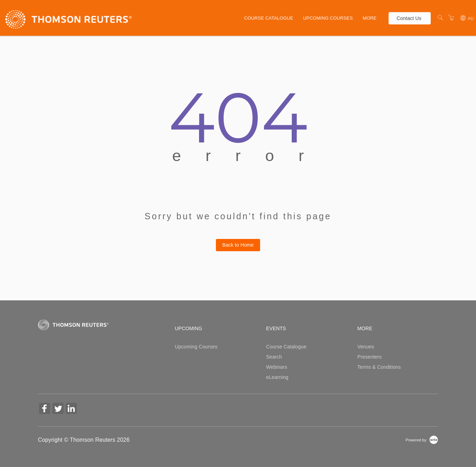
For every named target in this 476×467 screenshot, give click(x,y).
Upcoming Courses (328, 18)
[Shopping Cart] (451, 18)
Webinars (277, 367)
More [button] (370, 18)
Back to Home (238, 245)
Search (274, 357)
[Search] (440, 18)
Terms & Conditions (379, 367)
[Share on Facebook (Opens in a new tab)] (45, 409)
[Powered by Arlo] (422, 440)
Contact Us (409, 18)
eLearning (277, 377)
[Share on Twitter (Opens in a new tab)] (58, 409)
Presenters (369, 357)
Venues (366, 347)
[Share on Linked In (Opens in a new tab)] (71, 409)
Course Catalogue (269, 18)
